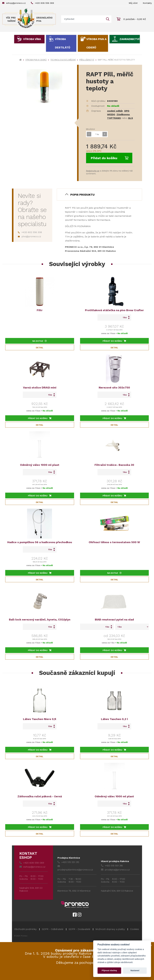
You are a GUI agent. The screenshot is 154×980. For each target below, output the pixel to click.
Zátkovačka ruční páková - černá (40, 796)
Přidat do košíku (110, 158)
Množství (90, 129)
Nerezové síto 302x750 (114, 387)
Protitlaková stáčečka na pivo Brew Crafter (114, 310)
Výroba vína (32, 39)
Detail (40, 348)
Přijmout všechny (109, 970)
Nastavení (135, 970)
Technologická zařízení (63, 60)
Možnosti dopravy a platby (110, 929)
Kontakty (147, 3)
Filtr (40, 310)
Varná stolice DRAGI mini (40, 387)
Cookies (135, 929)
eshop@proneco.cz (14, 3)
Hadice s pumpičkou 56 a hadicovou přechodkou (40, 542)
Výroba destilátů (63, 43)
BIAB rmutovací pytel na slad (114, 619)
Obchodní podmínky (25, 929)
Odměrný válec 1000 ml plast (40, 465)
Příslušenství (87, 60)
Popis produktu (82, 195)
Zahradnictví (130, 39)
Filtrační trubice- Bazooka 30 (114, 465)
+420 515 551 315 (68, 862)
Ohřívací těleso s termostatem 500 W (114, 542)
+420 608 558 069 (42, 3)
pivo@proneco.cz (30, 236)
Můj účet (133, 3)
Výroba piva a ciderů (96, 43)
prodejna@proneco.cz (115, 870)
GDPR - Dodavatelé (79, 929)
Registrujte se (93, 171)
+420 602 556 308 (30, 232)
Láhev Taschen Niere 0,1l (40, 719)
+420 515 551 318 (112, 866)
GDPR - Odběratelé (53, 929)
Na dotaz (40, 341)
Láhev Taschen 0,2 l (114, 719)
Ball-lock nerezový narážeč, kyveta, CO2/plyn (40, 619)
